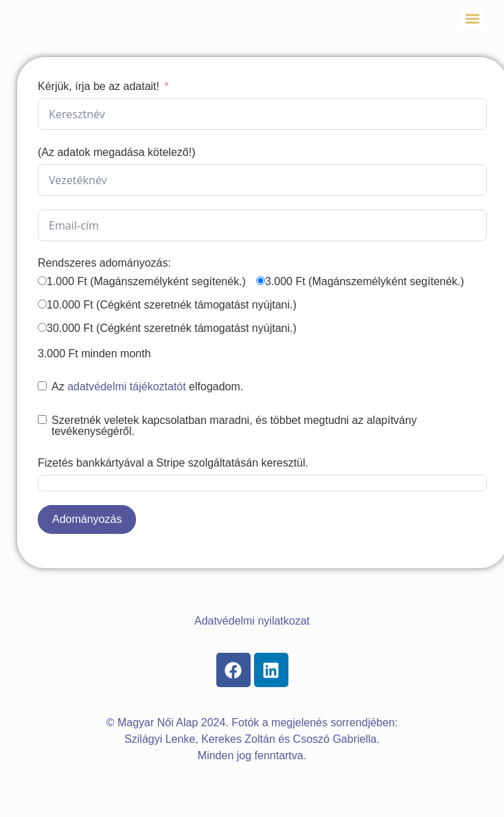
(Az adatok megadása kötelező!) (116, 152)
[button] (472, 18)
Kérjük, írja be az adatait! (99, 86)
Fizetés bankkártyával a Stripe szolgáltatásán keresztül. (173, 463)
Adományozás (87, 519)
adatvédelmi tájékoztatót (127, 387)
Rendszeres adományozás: (104, 263)
